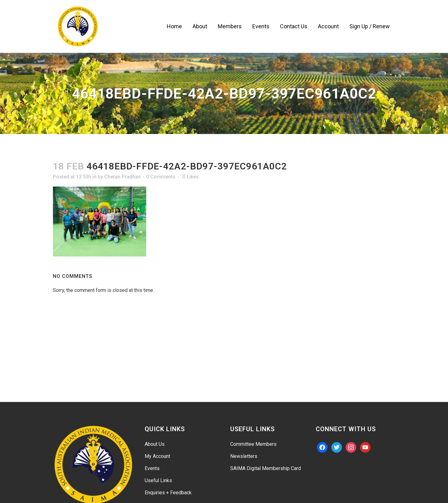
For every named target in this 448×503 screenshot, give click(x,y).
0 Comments (161, 177)
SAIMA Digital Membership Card (266, 468)
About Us (155, 444)
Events (152, 468)
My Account (157, 456)
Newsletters (244, 456)
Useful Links (158, 480)
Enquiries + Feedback (168, 493)
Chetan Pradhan (122, 177)
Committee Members (253, 444)
